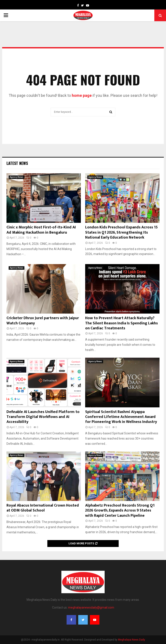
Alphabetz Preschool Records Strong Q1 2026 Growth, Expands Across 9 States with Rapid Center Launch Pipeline (120, 511)
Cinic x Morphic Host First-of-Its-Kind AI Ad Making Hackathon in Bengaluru (41, 230)
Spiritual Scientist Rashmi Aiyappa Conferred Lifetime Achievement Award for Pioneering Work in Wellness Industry (121, 417)
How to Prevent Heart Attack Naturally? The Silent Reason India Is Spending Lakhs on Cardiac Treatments (121, 323)
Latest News (17, 163)
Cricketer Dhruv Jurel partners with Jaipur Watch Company (43, 321)
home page (82, 95)
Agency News (17, 177)
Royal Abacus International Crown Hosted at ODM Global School (43, 508)
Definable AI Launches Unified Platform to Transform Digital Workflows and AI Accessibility (43, 417)
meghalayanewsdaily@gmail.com (91, 607)
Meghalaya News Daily (132, 640)
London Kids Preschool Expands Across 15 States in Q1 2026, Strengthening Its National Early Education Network (121, 232)
